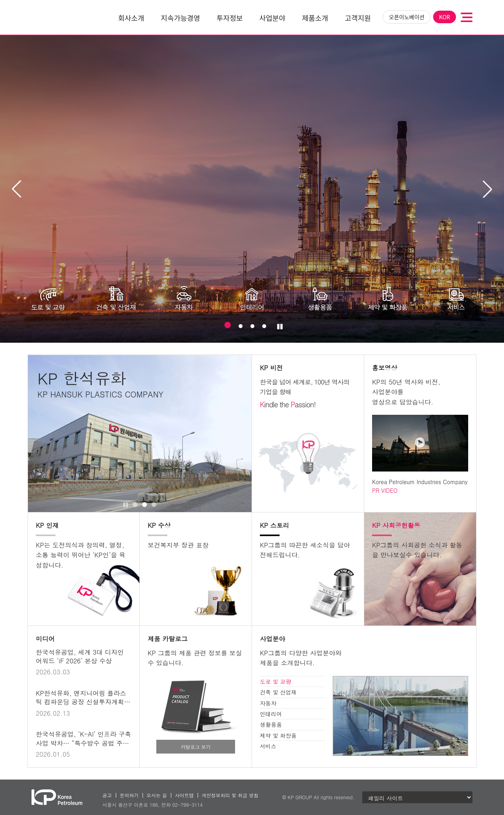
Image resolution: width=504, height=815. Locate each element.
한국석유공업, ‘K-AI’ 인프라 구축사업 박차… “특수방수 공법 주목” (83, 743)
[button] (487, 189)
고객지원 (358, 18)
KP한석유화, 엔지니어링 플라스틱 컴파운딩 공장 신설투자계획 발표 (81, 702)
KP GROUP (300, 797)
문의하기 (129, 795)
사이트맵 (184, 795)
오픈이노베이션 (407, 17)
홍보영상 (385, 368)
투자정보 (230, 18)
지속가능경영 (180, 18)
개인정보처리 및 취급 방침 (230, 795)
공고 (107, 795)
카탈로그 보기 (196, 747)
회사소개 (131, 18)
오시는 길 (157, 795)
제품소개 (315, 18)
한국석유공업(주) (57, 17)
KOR (445, 17)
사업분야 (272, 18)
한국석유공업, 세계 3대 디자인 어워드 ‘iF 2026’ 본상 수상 (80, 656)
